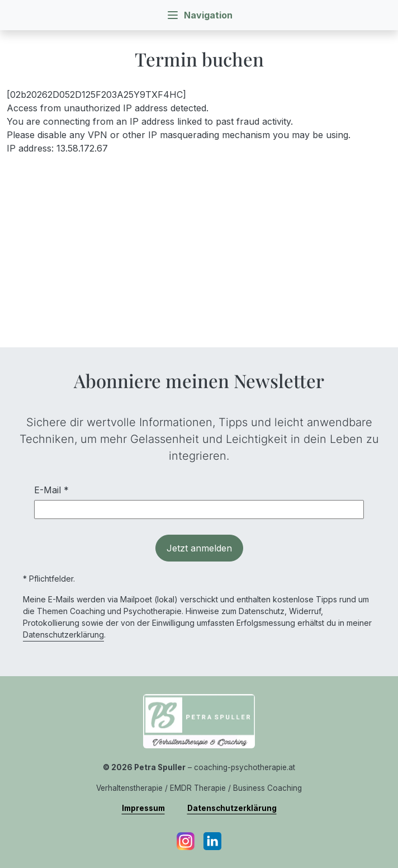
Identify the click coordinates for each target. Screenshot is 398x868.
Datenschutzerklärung (63, 635)
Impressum (143, 808)
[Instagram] (186, 841)
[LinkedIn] (212, 841)
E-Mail (51, 490)
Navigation (199, 15)
